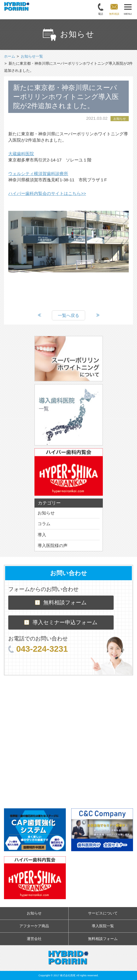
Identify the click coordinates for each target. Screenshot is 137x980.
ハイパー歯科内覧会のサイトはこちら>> (47, 193)
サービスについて (103, 913)
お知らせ (46, 513)
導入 (42, 535)
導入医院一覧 (103, 926)
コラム (44, 524)
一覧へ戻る (68, 315)
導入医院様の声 (53, 545)
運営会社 (34, 939)
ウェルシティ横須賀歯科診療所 (38, 174)
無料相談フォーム (61, 602)
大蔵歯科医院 (21, 154)
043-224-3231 (38, 649)
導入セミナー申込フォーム (61, 622)
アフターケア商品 (34, 926)
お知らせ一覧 (32, 56)
